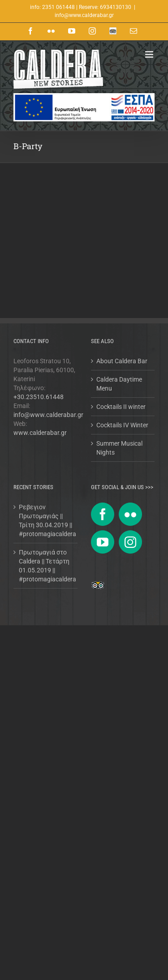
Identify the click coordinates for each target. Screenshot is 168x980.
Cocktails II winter (121, 407)
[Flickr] (130, 514)
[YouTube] (103, 542)
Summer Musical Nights (119, 448)
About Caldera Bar (122, 361)
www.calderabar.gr (40, 433)
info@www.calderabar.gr (84, 15)
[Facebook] (103, 514)
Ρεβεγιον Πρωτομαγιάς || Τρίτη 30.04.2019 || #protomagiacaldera (46, 520)
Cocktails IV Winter (122, 425)
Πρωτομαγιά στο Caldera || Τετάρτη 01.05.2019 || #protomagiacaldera (46, 566)
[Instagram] (130, 542)
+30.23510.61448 (39, 397)
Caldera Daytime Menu (119, 384)
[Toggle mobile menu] (150, 54)
